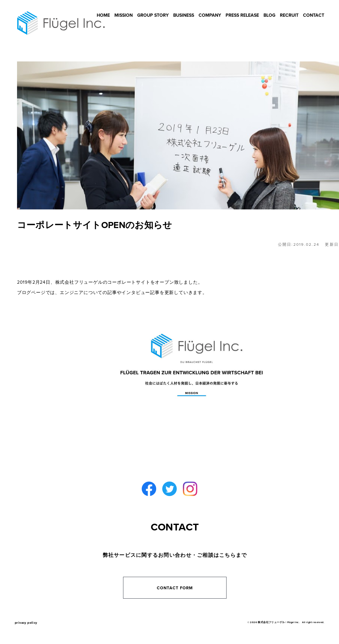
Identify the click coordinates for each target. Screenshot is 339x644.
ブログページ (31, 293)
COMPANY (210, 15)
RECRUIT (289, 15)
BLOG (269, 15)
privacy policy (26, 623)
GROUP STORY (153, 15)
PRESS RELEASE (242, 15)
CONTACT (314, 15)
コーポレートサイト (129, 282)
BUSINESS (184, 15)
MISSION (124, 15)
